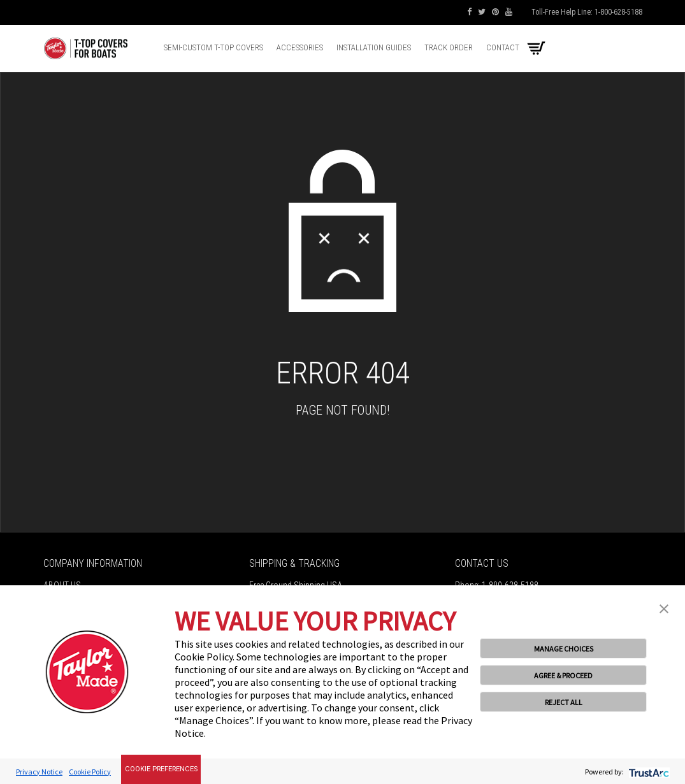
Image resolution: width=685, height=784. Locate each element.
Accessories (300, 47)
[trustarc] (648, 772)
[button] (664, 608)
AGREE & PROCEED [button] (563, 675)
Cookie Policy (90, 772)
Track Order (449, 47)
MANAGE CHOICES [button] (564, 649)
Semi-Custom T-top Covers (213, 47)
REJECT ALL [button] (564, 702)
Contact (503, 47)
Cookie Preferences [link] (161, 769)
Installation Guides (374, 47)
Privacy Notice (39, 772)
